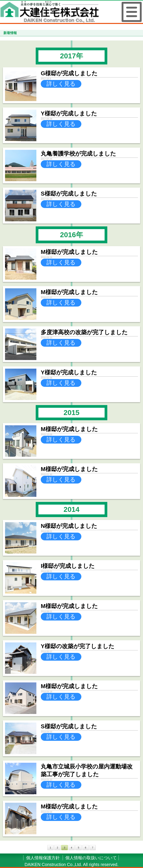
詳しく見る (61, 84)
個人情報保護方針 (43, 858)
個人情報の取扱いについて (91, 858)
